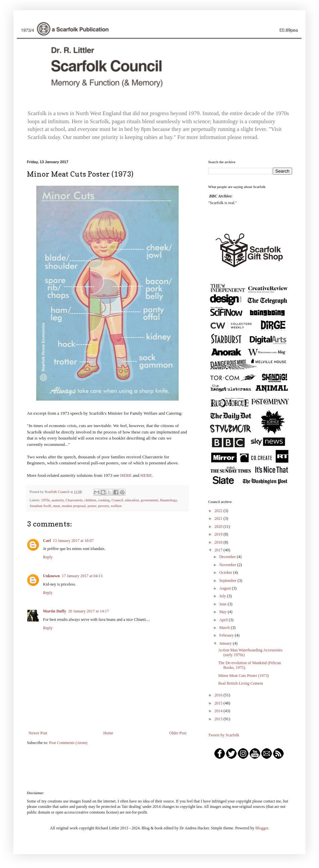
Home (108, 733)
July (223, 596)
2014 (219, 711)
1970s (45, 500)
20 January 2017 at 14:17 (88, 611)
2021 (219, 518)
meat (57, 506)
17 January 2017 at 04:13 (82, 576)
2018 (219, 542)
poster (92, 506)
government (149, 500)
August (226, 588)
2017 (219, 550)
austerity (58, 500)
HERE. (147, 475)
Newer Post (38, 733)
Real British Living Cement (241, 683)
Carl (47, 541)
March (225, 628)
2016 (219, 695)
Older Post (178, 733)
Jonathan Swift (40, 506)
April (224, 620)
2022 (219, 511)
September (228, 581)
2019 (219, 534)
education (132, 500)
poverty (103, 506)
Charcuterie (74, 500)
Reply (48, 557)
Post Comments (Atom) (68, 743)
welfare (116, 506)
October (226, 573)
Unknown (51, 576)
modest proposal (74, 506)
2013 (219, 719)
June (223, 604)
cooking (104, 500)
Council (117, 500)
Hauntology (168, 500)
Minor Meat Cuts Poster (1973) (244, 676)
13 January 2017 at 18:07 (73, 541)
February (227, 635)
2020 (219, 527)
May (223, 612)
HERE (126, 475)
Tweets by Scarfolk (224, 735)
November (228, 565)
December (228, 557)
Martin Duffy (55, 611)
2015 (219, 703)
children (90, 500)
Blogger (262, 828)
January (226, 643)
